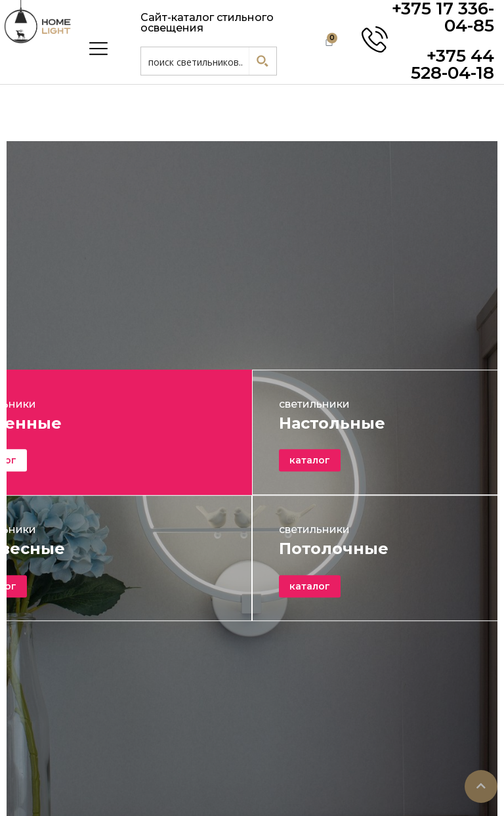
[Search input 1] (196, 61)
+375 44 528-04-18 (452, 64)
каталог (310, 461)
